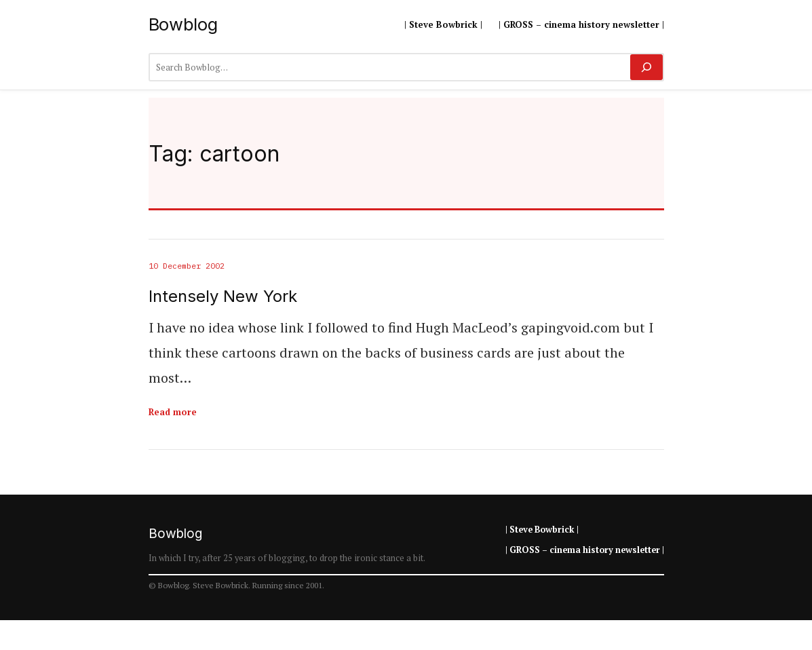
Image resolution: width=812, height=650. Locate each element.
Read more (173, 412)
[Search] (646, 67)
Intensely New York (223, 297)
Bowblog (183, 24)
